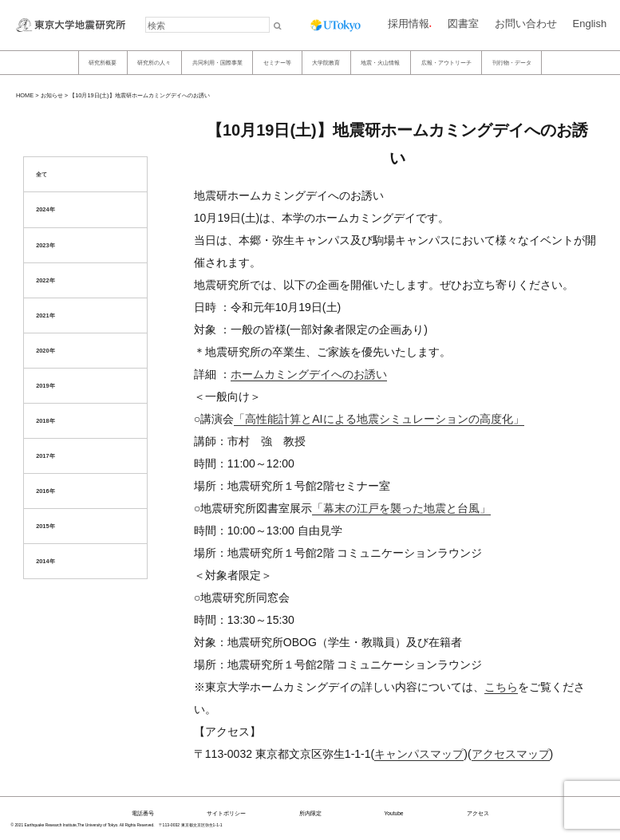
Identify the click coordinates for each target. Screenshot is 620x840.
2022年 (45, 280)
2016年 (45, 491)
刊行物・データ (512, 63)
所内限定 (310, 813)
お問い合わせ (526, 24)
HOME (25, 95)
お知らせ (52, 95)
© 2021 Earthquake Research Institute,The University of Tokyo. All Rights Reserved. (83, 825)
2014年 (45, 561)
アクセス (478, 813)
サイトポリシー (226, 813)
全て (41, 174)
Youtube (393, 813)
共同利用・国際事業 (217, 63)
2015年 (45, 526)
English (590, 24)
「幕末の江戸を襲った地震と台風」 (401, 508)
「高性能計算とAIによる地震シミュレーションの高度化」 (379, 419)
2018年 (45, 421)
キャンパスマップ (419, 754)
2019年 (45, 386)
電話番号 (143, 813)
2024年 (45, 209)
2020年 (45, 351)
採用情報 (409, 24)
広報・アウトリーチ (446, 63)
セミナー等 (277, 63)
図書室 (463, 24)
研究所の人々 (154, 63)
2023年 (45, 245)
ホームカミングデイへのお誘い (309, 374)
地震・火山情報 (380, 63)
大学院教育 (326, 63)
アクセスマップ (511, 754)
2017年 (45, 456)
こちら (501, 687)
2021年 (45, 315)
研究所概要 (103, 63)
